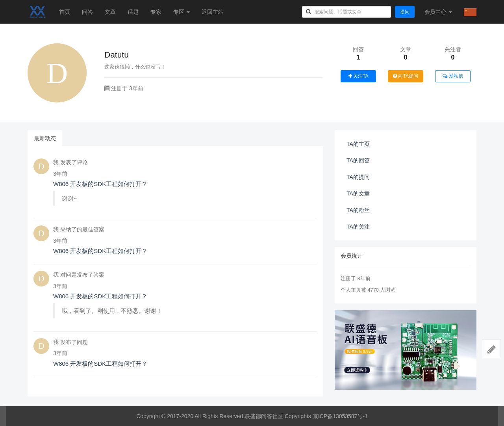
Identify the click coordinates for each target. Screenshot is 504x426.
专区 (182, 12)
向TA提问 (406, 76)
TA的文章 (358, 193)
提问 (405, 12)
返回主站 (213, 12)
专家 (156, 12)
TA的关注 (358, 227)
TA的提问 (358, 177)
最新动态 (45, 138)
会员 (438, 12)
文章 (110, 12)
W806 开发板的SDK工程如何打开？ (100, 184)
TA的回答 (358, 160)
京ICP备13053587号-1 (340, 416)
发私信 (453, 76)
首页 (65, 12)
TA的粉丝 (358, 210)
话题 (133, 12)
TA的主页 (358, 144)
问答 (87, 12)
